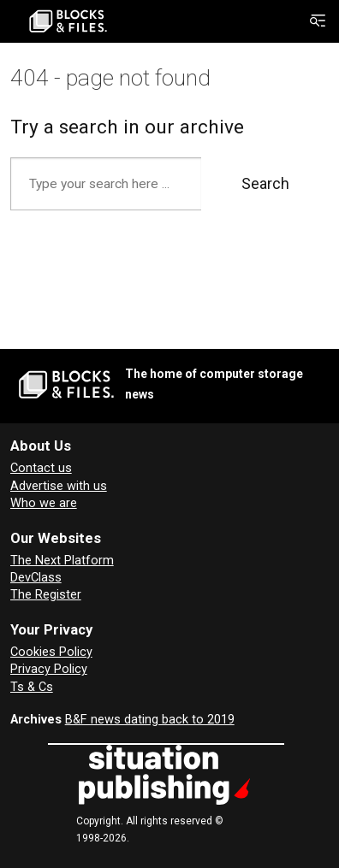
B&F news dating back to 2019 (150, 720)
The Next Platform (62, 561)
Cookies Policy (51, 652)
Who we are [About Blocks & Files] (44, 503)
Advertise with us (59, 486)
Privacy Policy (49, 669)
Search (265, 184)
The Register (46, 595)
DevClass (36, 578)
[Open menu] (318, 21)
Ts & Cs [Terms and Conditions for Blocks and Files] (32, 687)
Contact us (41, 468)
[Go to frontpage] (68, 21)
